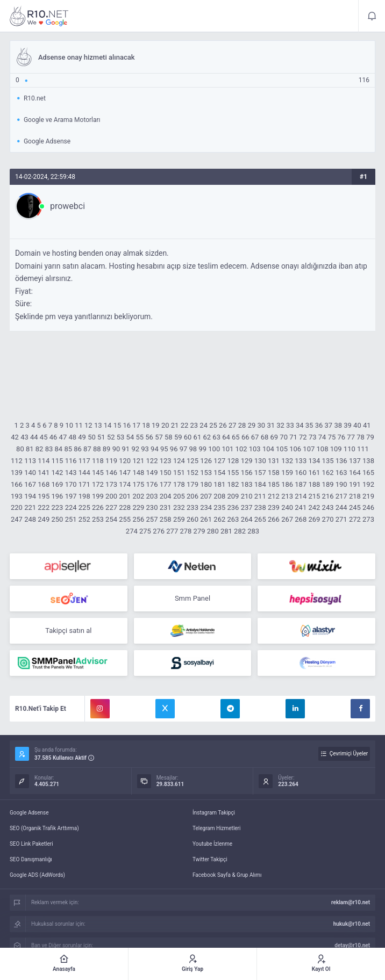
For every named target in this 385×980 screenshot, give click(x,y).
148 (138, 473)
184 (260, 484)
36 (319, 425)
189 (328, 484)
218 (355, 496)
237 (247, 507)
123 (166, 461)
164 (355, 473)
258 (166, 519)
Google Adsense (29, 813)
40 (357, 425)
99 (202, 449)
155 (233, 473)
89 (107, 449)
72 (303, 437)
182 (233, 484)
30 (262, 425)
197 (71, 496)
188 (314, 484)
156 (247, 473)
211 (260, 496)
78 (361, 437)
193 (17, 496)
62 (207, 437)
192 (368, 484)
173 (111, 484)
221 (30, 507)
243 (328, 507)
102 (241, 449)
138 (368, 461)
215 (314, 496)
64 (226, 437)
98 (193, 449)
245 (355, 507)
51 (101, 437)
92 (135, 449)
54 (130, 437)
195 (44, 496)
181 (219, 484)
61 (198, 437)
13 (98, 425)
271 (341, 519)
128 (233, 461)
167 (30, 484)
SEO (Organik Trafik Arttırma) (44, 828)
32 (280, 425)
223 (57, 507)
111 (363, 449)
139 (17, 473)
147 (125, 473)
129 (247, 461)
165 (368, 473)
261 (206, 519)
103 (255, 449)
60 (188, 437)
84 (59, 449)
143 (71, 473)
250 (57, 519)
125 (192, 461)
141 (44, 473)
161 (314, 473)
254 (111, 519)
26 (223, 425)
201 (125, 496)
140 (30, 473)
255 (125, 519)
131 (274, 461)
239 (274, 507)
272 (355, 519)
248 (30, 519)
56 (149, 437)
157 (260, 473)
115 (57, 461)
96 (174, 449)
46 (54, 437)
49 (82, 437)
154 (219, 473)
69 (274, 437)
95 (164, 449)
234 (206, 507)
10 (69, 425)
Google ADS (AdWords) (37, 875)
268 (301, 519)
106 (295, 449)
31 (271, 425)
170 (71, 484)
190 (341, 484)
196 (57, 496)
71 (293, 437)
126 (206, 461)
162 (328, 473)
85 (68, 449)
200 (111, 496)
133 (301, 461)
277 (172, 531)
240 (287, 507)
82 (40, 449)
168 (44, 484)
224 (71, 507)
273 (368, 519)
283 (253, 531)
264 (247, 519)
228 (125, 507)
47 (63, 437)
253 (98, 519)
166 (17, 484)
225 (84, 507)
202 (138, 496)
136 (341, 461)
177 (166, 484)
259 (179, 519)
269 (314, 519)
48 (72, 437)
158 (274, 473)
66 (245, 437)
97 (184, 449)
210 (247, 496)
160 (301, 473)
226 (98, 507)
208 (219, 496)
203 (152, 496)
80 (20, 449)
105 (282, 449)
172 (98, 484)
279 (199, 531)
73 (313, 437)
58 (169, 437)
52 (111, 437)
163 (341, 473)
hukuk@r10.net (352, 924)
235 (219, 507)
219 (368, 496)
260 (192, 519)
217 (341, 496)
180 (206, 484)
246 (368, 507)
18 (146, 425)
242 (314, 507)
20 (165, 425)
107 (309, 449)
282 (240, 531)
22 (185, 425)
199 (98, 496)
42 (15, 437)
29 (252, 425)
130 (260, 461)
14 (108, 425)
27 (233, 425)
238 (260, 507)
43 (24, 437)
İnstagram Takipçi (214, 813)
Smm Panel (192, 598)
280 (213, 531)
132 (287, 461)
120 (125, 461)
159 (287, 473)
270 (328, 519)
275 (145, 531)
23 (194, 425)
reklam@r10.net (351, 902)
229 (138, 507)
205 (179, 496)
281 (226, 531)
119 (111, 461)
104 (268, 449)
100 (214, 449)
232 (179, 507)
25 (213, 425)
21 (175, 425)
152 (192, 473)
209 (233, 496)
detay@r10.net (352, 945)
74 (322, 437)
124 (179, 461)
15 (117, 425)
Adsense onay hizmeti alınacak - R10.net (39, 16)
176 (152, 484)
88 (97, 449)
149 (152, 473)
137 (355, 461)
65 (236, 437)
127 (219, 461)
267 (287, 519)
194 (30, 496)
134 (314, 461)
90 (116, 449)
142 (57, 473)
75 (332, 437)
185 (274, 484)
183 (247, 484)
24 (204, 425)
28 (242, 425)
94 (155, 449)
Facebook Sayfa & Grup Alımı (227, 875)
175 (138, 484)
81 (30, 449)
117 (84, 461)
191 (355, 484)
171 (84, 484)
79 (370, 437)
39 (348, 425)
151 (179, 473)
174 (125, 484)
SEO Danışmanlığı (31, 859)
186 (287, 484)
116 (71, 461)
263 (233, 519)
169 (57, 484)
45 (44, 437)
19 (156, 425)
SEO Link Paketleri (31, 844)
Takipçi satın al (68, 630)
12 (88, 425)
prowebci (67, 206)
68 (265, 437)
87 (87, 449)
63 (216, 437)
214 (301, 496)
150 (166, 473)
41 (367, 425)
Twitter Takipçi (210, 859)
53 (121, 437)
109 (336, 449)
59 (178, 437)
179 (192, 484)
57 (159, 437)
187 (301, 484)
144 (84, 473)
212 (274, 496)
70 (284, 437)
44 (34, 437)
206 (192, 496)
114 (44, 461)
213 (287, 496)
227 (111, 507)
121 (138, 461)
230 (152, 507)
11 (79, 425)
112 (17, 461)
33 (290, 425)
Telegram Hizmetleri (216, 828)
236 (233, 507)
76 (342, 437)
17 (136, 425)
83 (49, 449)
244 (341, 507)
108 (323, 449)
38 (338, 425)
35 (309, 425)
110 (350, 449)
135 (328, 461)
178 (179, 484)
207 (206, 496)
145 (98, 473)
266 (274, 519)
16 (127, 425)
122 (152, 461)
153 (206, 473)
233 (192, 507)
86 (78, 449)
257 (152, 519)
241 (301, 507)
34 (300, 425)
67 (255, 437)
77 (351, 437)
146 (111, 473)
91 (126, 449)
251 (71, 519)
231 (166, 507)
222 (44, 507)
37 (329, 425)
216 (328, 496)
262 (219, 519)
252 (84, 519)
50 (92, 437)
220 (17, 507)
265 (260, 519)
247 (17, 519)
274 (132, 531)
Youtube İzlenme (212, 844)
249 (44, 519)
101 (227, 449)
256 (138, 519)
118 (98, 461)
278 (186, 531)
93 (145, 449)
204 (166, 496)
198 (84, 496)
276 (159, 531)
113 (30, 461)
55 (140, 437)
